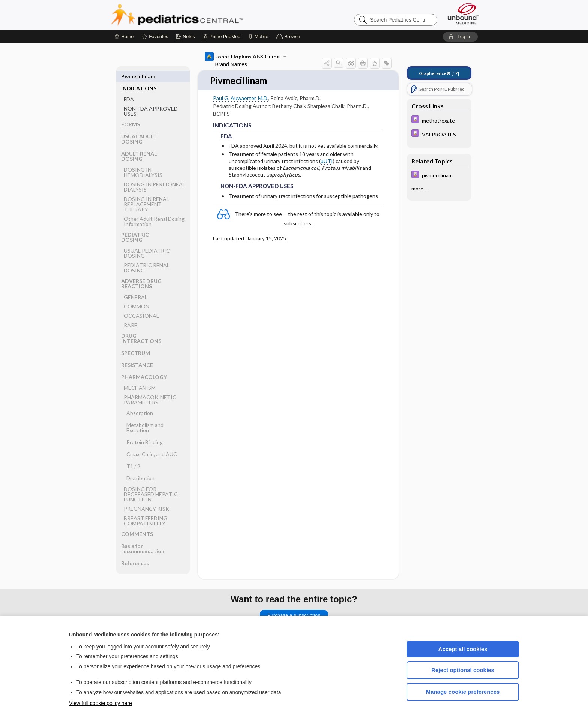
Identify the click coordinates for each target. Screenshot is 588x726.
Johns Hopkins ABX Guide (242, 57)
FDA (129, 87)
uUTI (327, 161)
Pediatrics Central (204, 15)
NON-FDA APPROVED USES (151, 99)
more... (419, 189)
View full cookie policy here (100, 703)
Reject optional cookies (463, 670)
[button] (289, 37)
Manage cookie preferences (463, 692)
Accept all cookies (463, 649)
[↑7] (439, 73)
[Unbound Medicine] (463, 14)
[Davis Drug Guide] (439, 120)
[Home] (124, 37)
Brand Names (231, 64)
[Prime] (222, 37)
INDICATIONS (139, 76)
